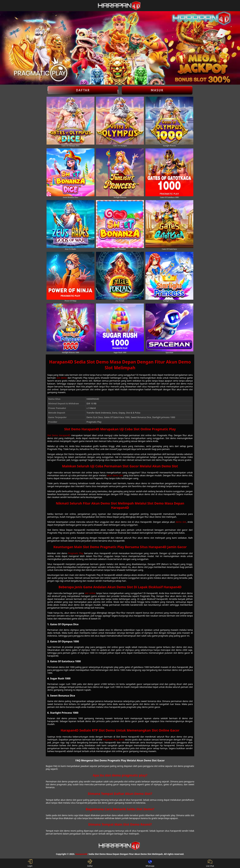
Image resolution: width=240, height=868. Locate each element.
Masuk (157, 90)
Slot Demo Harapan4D (59, 435)
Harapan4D (81, 854)
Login (30, 863)
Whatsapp (150, 863)
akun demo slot (115, 475)
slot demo (62, 378)
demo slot (181, 522)
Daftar (83, 90)
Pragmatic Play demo (113, 740)
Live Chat (210, 863)
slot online (90, 593)
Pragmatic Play (76, 553)
